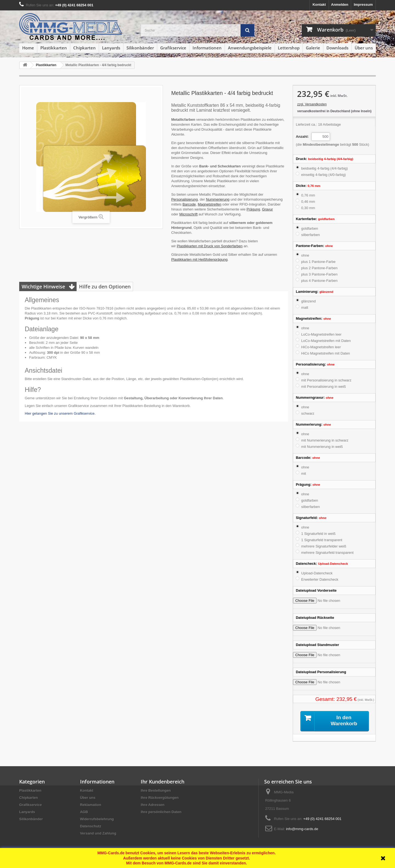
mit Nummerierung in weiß (322, 447)
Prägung (253, 209)
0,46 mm (308, 202)
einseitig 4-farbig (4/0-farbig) (324, 175)
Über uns (364, 48)
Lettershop (289, 48)
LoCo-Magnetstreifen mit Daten (326, 341)
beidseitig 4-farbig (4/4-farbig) (325, 168)
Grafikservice (173, 48)
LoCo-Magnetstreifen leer (321, 334)
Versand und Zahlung (98, 833)
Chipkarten (84, 48)
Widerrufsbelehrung (97, 819)
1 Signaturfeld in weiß (318, 534)
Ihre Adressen (153, 805)
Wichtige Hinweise (43, 286)
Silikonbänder (140, 48)
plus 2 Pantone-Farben (319, 268)
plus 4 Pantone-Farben (319, 281)
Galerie (313, 48)
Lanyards (111, 48)
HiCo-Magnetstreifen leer (321, 347)
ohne (305, 255)
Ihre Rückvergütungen (160, 798)
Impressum (363, 5)
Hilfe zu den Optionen (105, 286)
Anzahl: (302, 137)
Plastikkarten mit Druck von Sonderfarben (210, 246)
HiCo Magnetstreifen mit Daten (326, 353)
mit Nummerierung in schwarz (325, 440)
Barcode (189, 204)
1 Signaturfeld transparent (322, 540)
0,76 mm (308, 195)
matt (305, 307)
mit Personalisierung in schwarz (326, 380)
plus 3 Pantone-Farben (319, 274)
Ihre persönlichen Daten (161, 812)
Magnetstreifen (210, 204)
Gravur (267, 209)
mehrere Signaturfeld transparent (327, 553)
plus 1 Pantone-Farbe (318, 262)
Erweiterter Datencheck (320, 579)
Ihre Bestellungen (156, 790)
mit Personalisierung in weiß (324, 387)
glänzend (308, 301)
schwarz (308, 413)
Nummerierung (218, 199)
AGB (84, 812)
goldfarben (310, 228)
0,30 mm (308, 208)
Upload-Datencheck (317, 573)
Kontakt (319, 5)
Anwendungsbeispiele (250, 48)
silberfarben (311, 235)
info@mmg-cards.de (302, 829)
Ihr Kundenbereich (163, 782)
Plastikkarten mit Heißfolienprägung (199, 259)
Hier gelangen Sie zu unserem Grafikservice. (60, 413)
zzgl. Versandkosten (312, 104)
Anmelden (340, 5)
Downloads (337, 48)
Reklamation (91, 805)
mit (304, 474)
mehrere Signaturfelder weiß (324, 546)
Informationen (207, 48)
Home (28, 48)
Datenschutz (91, 826)
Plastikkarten (54, 48)
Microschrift (188, 214)
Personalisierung (184, 199)
